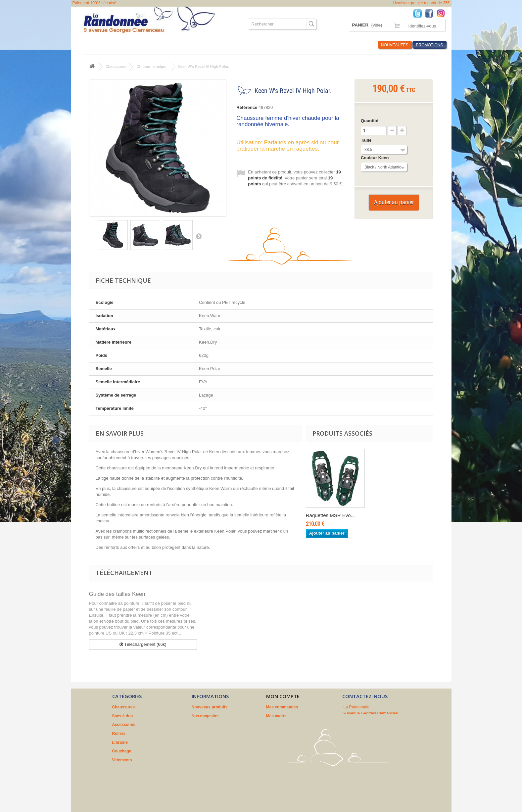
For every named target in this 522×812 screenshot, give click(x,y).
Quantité (370, 121)
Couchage (229, 45)
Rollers (180, 45)
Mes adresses (279, 725)
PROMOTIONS (429, 45)
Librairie (204, 45)
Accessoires (152, 45)
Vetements (257, 45)
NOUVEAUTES (395, 45)
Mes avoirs (276, 716)
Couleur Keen (375, 158)
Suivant (199, 236)
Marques (331, 45)
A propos (200, 734)
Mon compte (283, 696)
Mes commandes (282, 707)
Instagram (442, 13)
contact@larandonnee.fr (379, 737)
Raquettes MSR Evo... (330, 515)
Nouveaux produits (210, 707)
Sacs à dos (121, 45)
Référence (247, 107)
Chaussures (91, 45)
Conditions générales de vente (220, 725)
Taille (367, 140)
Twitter (419, 13)
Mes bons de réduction (288, 742)
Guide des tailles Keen (117, 594)
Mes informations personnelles (295, 734)
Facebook (431, 13)
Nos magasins (205, 716)
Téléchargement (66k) (143, 644)
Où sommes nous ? (295, 45)
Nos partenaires (207, 742)
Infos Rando (360, 45)
